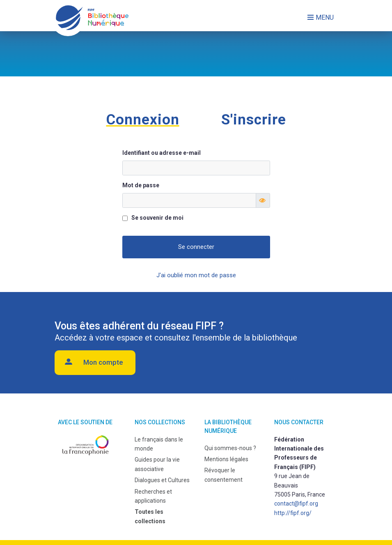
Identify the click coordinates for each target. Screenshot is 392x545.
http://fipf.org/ (293, 513)
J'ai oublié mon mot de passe (196, 275)
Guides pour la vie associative (157, 464)
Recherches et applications (153, 496)
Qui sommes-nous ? (230, 448)
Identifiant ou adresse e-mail (162, 153)
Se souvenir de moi (157, 218)
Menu (325, 17)
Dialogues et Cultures (162, 480)
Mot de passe (141, 185)
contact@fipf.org (296, 504)
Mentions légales (226, 459)
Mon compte (103, 362)
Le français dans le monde (159, 444)
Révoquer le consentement (224, 475)
